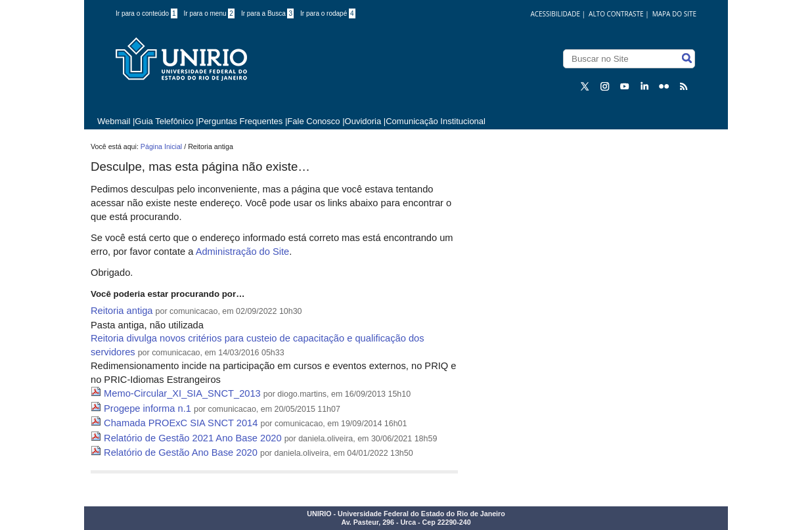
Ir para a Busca (267, 13)
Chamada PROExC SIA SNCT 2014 (181, 423)
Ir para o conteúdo (147, 13)
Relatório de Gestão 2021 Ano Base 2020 (193, 438)
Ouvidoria (363, 121)
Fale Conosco (313, 121)
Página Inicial (161, 146)
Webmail (114, 121)
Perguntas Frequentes (241, 121)
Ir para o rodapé (328, 13)
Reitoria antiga (122, 311)
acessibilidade (555, 14)
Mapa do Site (674, 14)
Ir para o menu (209, 13)
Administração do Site (243, 252)
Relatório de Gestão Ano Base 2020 (181, 453)
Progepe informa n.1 (147, 409)
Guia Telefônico (164, 121)
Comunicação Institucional (436, 121)
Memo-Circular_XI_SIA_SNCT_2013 (182, 393)
